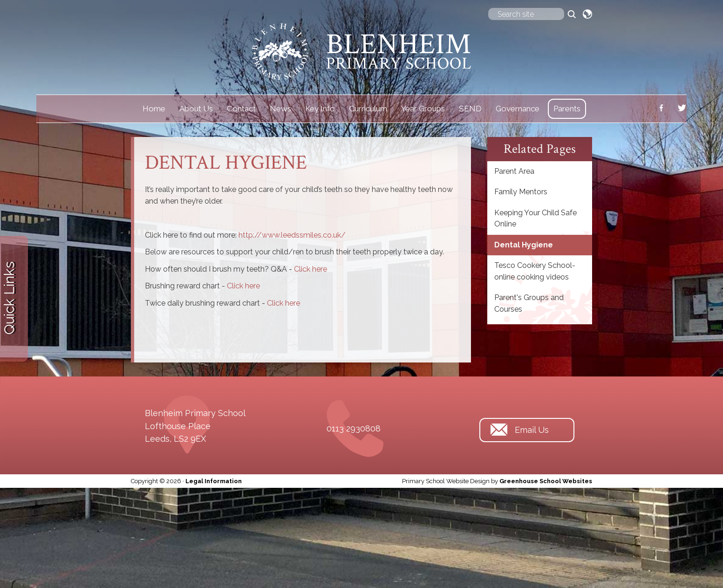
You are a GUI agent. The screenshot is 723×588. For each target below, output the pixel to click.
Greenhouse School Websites (546, 481)
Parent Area (514, 171)
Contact (241, 109)
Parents (567, 109)
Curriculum (368, 109)
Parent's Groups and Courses (529, 303)
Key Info (320, 109)
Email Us (532, 427)
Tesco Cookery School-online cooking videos (535, 271)
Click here (310, 269)
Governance (518, 109)
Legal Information (214, 481)
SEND (470, 109)
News (280, 109)
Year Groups (423, 109)
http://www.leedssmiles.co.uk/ (292, 235)
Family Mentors (521, 192)
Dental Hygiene (524, 245)
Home (154, 109)
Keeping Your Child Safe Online (535, 218)
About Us (196, 109)
